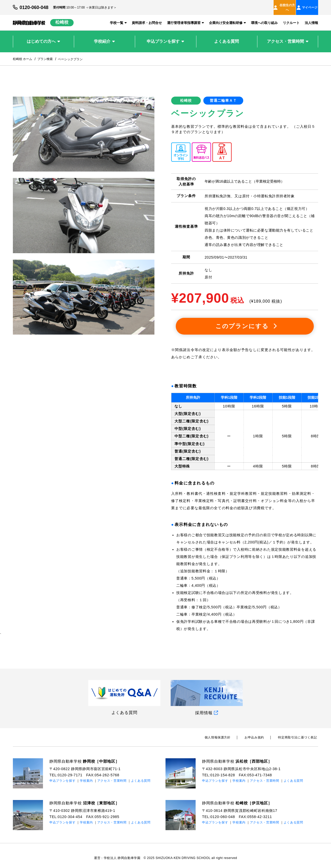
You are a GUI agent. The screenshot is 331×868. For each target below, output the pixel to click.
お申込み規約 (258, 733)
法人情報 (311, 18)
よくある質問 (227, 37)
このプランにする (246, 321)
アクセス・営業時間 (288, 37)
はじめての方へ (43, 37)
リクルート (291, 18)
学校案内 (86, 776)
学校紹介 (104, 37)
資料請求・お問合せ (147, 18)
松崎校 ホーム (23, 54)
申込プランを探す (165, 37)
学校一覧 (118, 18)
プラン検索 (45, 54)
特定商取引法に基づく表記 (299, 733)
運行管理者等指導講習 (185, 18)
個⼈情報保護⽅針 (223, 733)
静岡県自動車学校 (87, 757)
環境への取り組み (264, 18)
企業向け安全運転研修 (227, 18)
